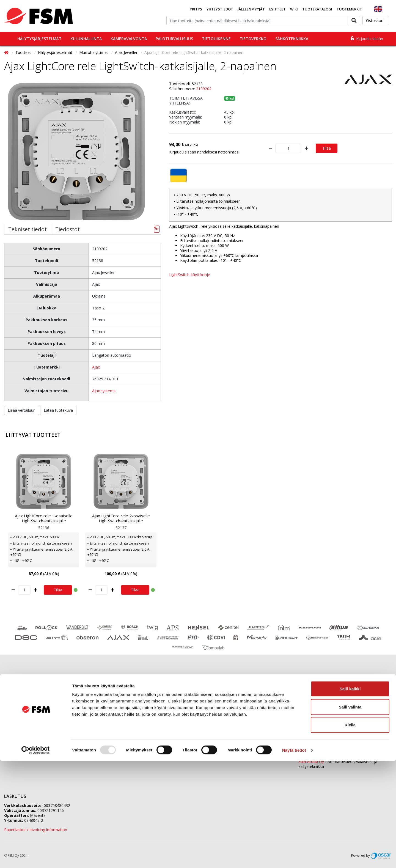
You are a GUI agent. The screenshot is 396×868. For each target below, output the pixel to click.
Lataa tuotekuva (58, 410)
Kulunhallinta (86, 39)
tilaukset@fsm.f (272, 712)
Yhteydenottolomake (219, 731)
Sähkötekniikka (292, 39)
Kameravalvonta (129, 39)
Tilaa (327, 148)
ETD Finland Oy (312, 752)
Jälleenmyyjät (251, 9)
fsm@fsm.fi (243, 722)
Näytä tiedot (294, 857)
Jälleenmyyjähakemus (122, 708)
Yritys (196, 9)
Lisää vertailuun (22, 410)
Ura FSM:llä (112, 715)
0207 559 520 (341, 708)
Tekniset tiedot (28, 229)
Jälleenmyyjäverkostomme (28, 694)
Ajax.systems (104, 391)
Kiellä (350, 832)
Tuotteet (24, 52)
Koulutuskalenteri (20, 708)
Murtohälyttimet (94, 52)
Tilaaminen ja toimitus (24, 701)
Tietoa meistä (115, 701)
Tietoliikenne (216, 39)
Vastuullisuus (114, 722)
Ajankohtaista (16, 715)
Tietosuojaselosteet (22, 729)
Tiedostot (68, 229)
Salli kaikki (350, 796)
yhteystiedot (279, 741)
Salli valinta (350, 814)
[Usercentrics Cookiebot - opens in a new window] (36, 857)
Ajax (96, 367)
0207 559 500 (228, 693)
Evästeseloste (16, 722)
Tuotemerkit (349, 9)
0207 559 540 (341, 737)
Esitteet (277, 9)
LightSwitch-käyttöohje (190, 275)
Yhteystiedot (220, 9)
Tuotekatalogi (317, 9)
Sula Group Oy (311, 761)
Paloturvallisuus (174, 39)
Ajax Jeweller (127, 52)
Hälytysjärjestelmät (39, 39)
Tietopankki (14, 736)
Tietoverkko (253, 39)
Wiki (294, 9)
